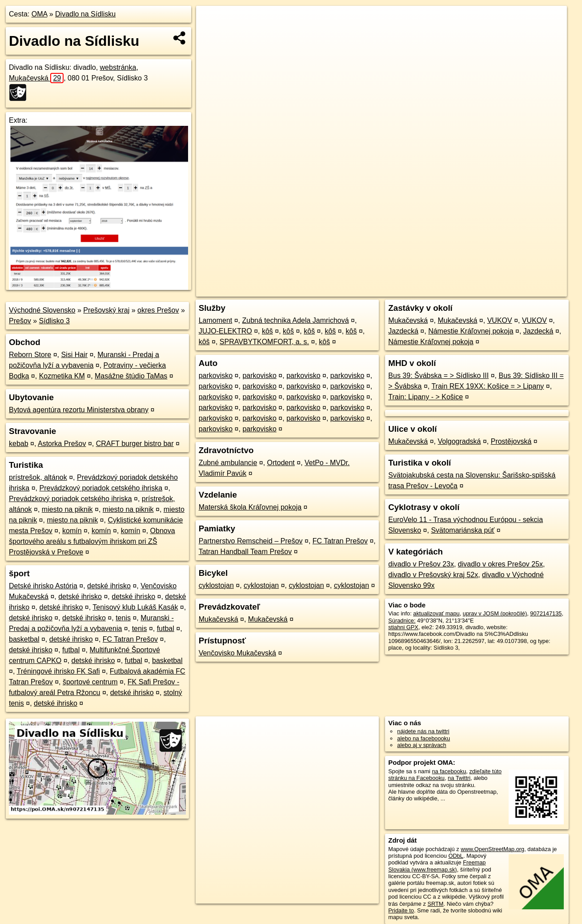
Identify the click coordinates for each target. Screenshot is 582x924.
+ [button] (211, 21)
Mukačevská (36, 78)
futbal (166, 629)
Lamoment (216, 320)
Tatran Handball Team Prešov (245, 552)
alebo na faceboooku (423, 738)
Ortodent (281, 463)
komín (72, 531)
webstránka (118, 67)
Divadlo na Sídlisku (85, 14)
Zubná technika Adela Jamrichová (296, 320)
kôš (267, 331)
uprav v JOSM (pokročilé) (495, 613)
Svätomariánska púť (463, 530)
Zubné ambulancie (228, 463)
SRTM (436, 904)
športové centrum (90, 682)
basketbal (24, 639)
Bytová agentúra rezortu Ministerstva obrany (79, 410)
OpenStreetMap (413, 290)
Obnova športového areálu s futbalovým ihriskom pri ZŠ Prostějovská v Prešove (92, 541)
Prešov (20, 321)
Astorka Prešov (62, 444)
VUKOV (500, 320)
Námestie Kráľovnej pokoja (471, 331)
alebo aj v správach (421, 745)
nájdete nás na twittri (423, 731)
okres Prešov (158, 310)
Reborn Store (30, 355)
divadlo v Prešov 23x (421, 564)
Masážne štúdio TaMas (131, 376)
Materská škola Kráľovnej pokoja (250, 507)
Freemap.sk (459, 290)
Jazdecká (403, 331)
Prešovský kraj (106, 310)
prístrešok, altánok (38, 477)
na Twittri (459, 778)
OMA (40, 14)
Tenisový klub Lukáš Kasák (135, 607)
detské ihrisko (109, 586)
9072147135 (546, 613)
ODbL (456, 856)
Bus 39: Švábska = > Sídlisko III (438, 376)
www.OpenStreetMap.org (492, 849)
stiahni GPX (403, 627)
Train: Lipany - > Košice (425, 397)
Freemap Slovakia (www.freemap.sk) (437, 866)
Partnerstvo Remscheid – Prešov (251, 541)
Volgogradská (459, 441)
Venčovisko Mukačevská (237, 653)
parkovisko (216, 376)
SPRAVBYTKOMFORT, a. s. (264, 342)
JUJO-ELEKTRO (225, 331)
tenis (123, 618)
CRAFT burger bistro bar (135, 444)
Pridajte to (401, 910)
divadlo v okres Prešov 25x (500, 564)
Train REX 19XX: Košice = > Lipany (488, 386)
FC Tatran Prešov (130, 639)
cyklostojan (216, 585)
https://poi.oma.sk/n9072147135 (527, 290)
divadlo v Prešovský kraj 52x (433, 575)
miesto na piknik (67, 509)
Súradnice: (402, 621)
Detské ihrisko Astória (43, 586)
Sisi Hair (74, 355)
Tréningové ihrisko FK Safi (58, 671)
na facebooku (449, 771)
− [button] (211, 35)
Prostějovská (511, 441)
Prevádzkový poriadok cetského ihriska (101, 488)
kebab (19, 444)
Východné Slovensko (42, 310)
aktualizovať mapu (436, 613)
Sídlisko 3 (54, 321)
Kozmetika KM (62, 376)
